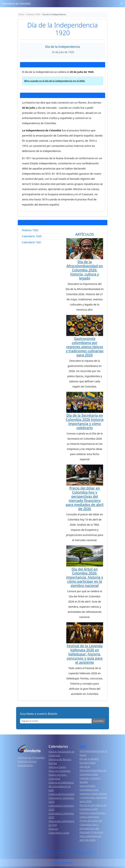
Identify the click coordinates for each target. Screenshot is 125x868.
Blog (83, 746)
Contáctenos (25, 765)
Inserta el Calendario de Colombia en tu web (61, 786)
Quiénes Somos (27, 761)
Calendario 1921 (32, 242)
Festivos (53, 829)
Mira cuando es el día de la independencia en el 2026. (55, 81)
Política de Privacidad (61, 794)
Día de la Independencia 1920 (63, 29)
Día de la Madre (89, 759)
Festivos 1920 (30, 230)
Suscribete (98, 721)
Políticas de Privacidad (31, 757)
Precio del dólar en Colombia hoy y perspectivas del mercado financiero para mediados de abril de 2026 (85, 498)
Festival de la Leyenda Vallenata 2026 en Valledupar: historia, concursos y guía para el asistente (85, 654)
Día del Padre (88, 763)
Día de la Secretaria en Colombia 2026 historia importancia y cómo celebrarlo (85, 422)
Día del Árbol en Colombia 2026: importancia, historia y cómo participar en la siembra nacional (85, 577)
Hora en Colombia (60, 771)
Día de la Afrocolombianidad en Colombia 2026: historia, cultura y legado (85, 270)
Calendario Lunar (59, 833)
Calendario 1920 (32, 236)
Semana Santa (57, 767)
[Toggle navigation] (122, 4)
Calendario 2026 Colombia (62, 863)
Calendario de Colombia (16, 4)
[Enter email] (56, 721)
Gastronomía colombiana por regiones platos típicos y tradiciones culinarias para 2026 (85, 347)
